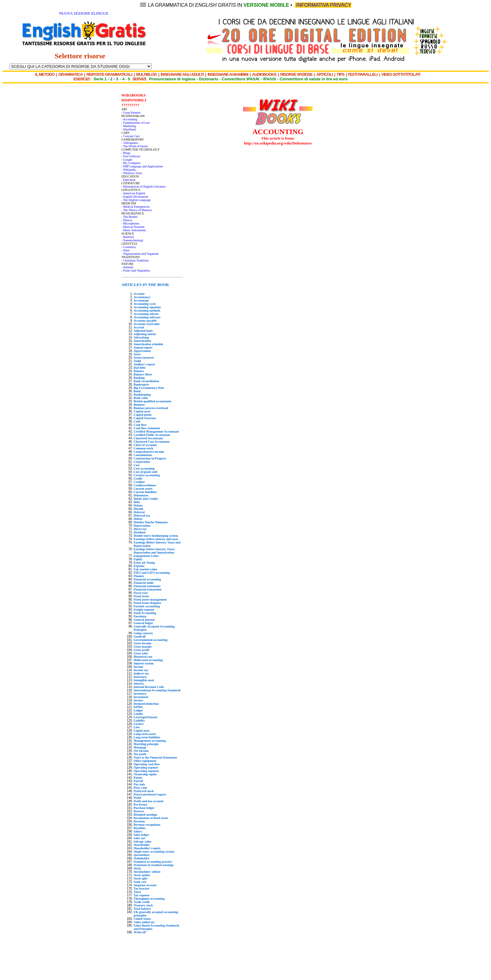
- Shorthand (129, 129)
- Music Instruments (134, 230)
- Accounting (129, 119)
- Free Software (131, 156)
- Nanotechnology (132, 240)
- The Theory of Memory (137, 210)
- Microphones (130, 223)
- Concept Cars (131, 136)
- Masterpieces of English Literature (143, 186)
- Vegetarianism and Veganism (140, 254)
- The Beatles (129, 217)
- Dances (127, 220)
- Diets (126, 250)
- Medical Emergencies (136, 207)
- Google (127, 160)
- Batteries (128, 237)
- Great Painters (131, 113)
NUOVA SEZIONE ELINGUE (84, 13)
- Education (128, 180)
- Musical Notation (133, 227)
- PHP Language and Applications (142, 166)
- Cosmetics (129, 247)
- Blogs (126, 153)
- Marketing (129, 126)
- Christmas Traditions (135, 260)
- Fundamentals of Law (136, 123)
